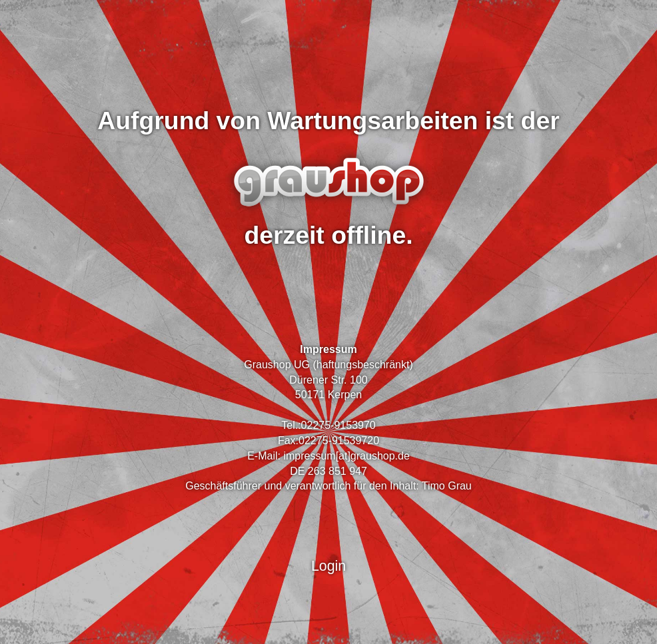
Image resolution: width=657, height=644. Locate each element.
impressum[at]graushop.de (346, 456)
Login (328, 566)
